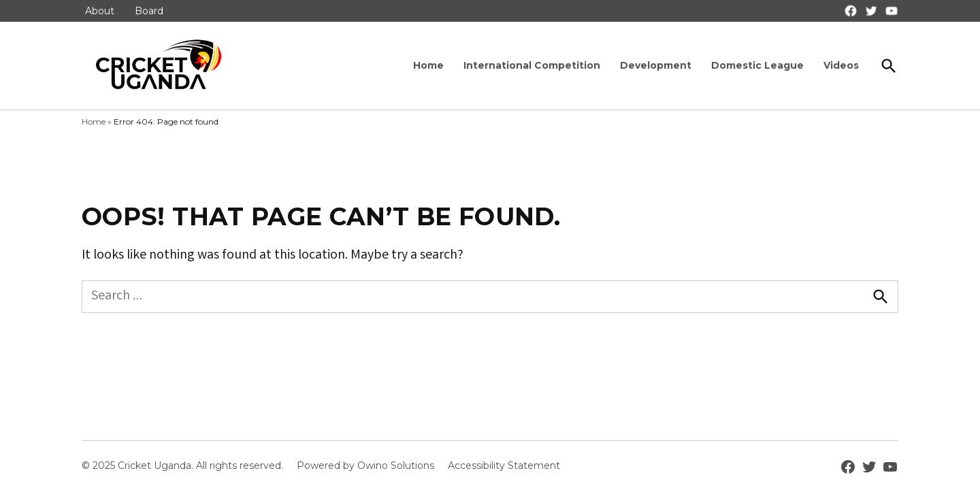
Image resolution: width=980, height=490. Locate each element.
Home (428, 65)
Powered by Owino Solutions (365, 465)
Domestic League (757, 65)
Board (149, 11)
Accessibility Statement (504, 465)
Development (656, 65)
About (100, 11)
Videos (841, 65)
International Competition (532, 65)
